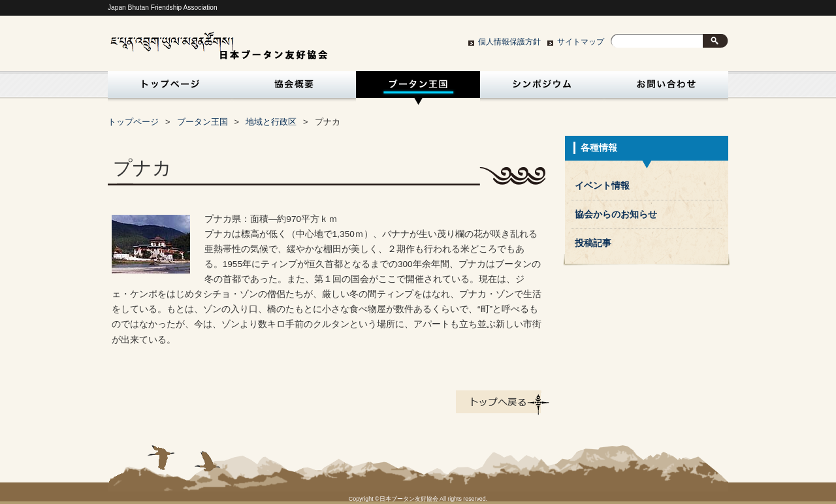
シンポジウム (542, 88)
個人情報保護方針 (509, 42)
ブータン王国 (418, 88)
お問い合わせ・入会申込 (666, 88)
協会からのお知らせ (616, 214)
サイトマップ (581, 42)
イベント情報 (602, 186)
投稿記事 (593, 243)
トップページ (167, 88)
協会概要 (294, 88)
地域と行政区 (271, 122)
